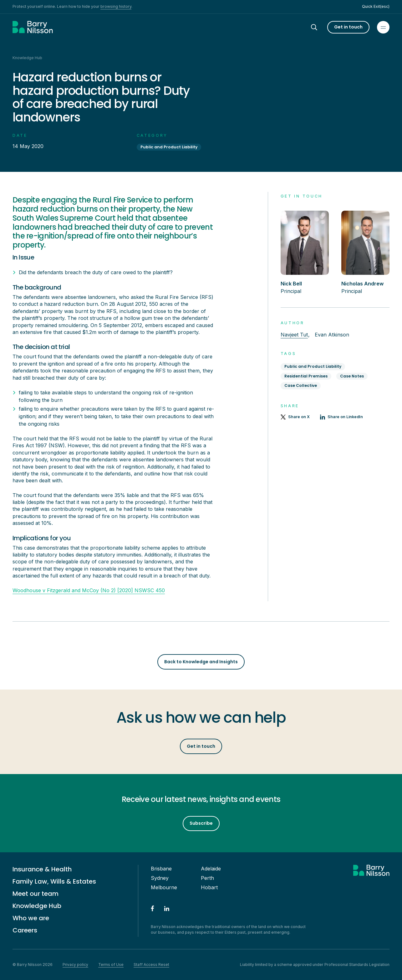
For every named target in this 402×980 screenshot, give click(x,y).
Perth (207, 878)
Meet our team (36, 894)
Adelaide (211, 869)
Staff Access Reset (151, 965)
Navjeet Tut (294, 335)
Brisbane (161, 869)
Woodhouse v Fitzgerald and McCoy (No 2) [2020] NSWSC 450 (89, 590)
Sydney (160, 878)
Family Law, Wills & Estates (54, 881)
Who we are (31, 918)
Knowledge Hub (37, 906)
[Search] (320, 27)
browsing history (116, 6)
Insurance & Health (42, 869)
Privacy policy (75, 965)
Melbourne (164, 887)
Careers (25, 930)
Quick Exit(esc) (376, 6)
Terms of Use (111, 965)
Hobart (209, 887)
